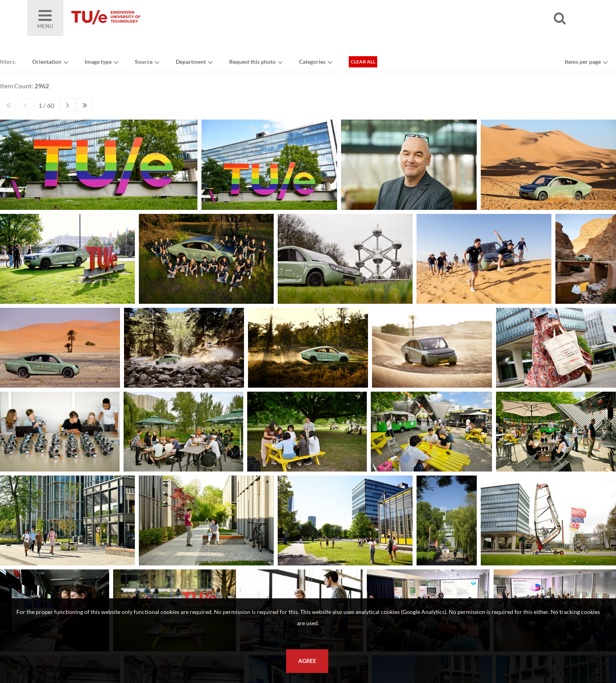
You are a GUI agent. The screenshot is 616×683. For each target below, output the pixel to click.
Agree (307, 661)
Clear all (363, 62)
